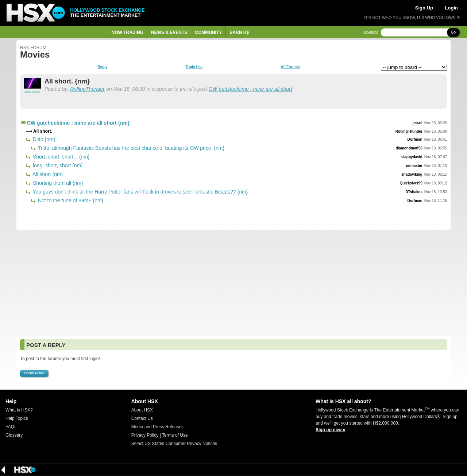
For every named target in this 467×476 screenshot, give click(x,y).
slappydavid (412, 157)
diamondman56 (409, 148)
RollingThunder (87, 89)
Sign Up (424, 8)
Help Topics (17, 418)
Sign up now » (330, 430)
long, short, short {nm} (57, 165)
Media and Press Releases (157, 427)
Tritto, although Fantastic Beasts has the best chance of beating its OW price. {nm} (130, 148)
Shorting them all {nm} (57, 183)
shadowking (412, 174)
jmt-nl (418, 123)
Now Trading (128, 32)
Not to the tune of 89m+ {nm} (70, 200)
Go (453, 32)
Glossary (14, 435)
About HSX (142, 410)
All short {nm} (47, 174)
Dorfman (415, 139)
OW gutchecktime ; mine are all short (250, 89)
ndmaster (414, 166)
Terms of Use (175, 435)
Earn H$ (239, 32)
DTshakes (414, 192)
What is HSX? (19, 410)
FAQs (11, 427)
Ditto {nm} (43, 139)
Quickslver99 (411, 183)
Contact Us (142, 418)
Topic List (194, 67)
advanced (371, 32)
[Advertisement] (233, 283)
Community (208, 32)
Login (451, 8)
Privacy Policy (145, 435)
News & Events (169, 32)
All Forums (290, 67)
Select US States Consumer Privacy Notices (174, 444)
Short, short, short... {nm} (61, 157)
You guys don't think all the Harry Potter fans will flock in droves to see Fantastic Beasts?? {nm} (140, 192)
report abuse (32, 91)
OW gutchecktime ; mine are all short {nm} (78, 123)
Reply (102, 67)
